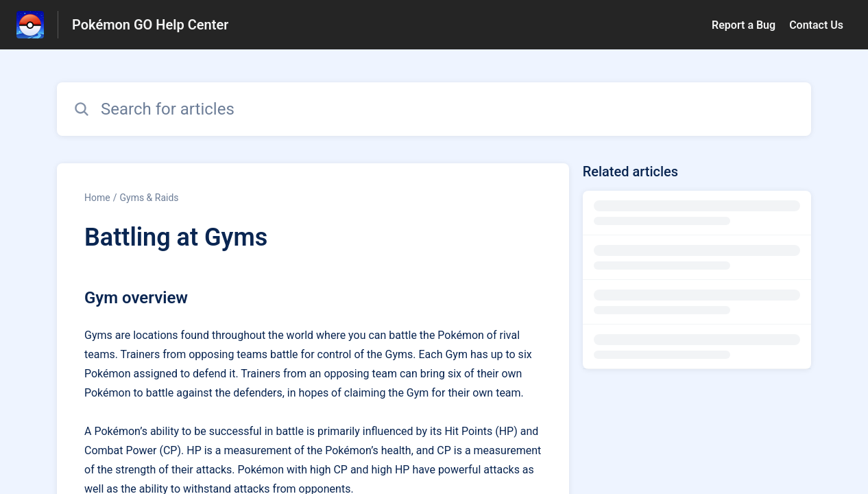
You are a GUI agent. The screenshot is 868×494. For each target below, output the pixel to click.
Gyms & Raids (149, 198)
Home (97, 198)
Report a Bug (744, 25)
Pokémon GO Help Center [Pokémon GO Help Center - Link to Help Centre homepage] (150, 25)
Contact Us (816, 25)
